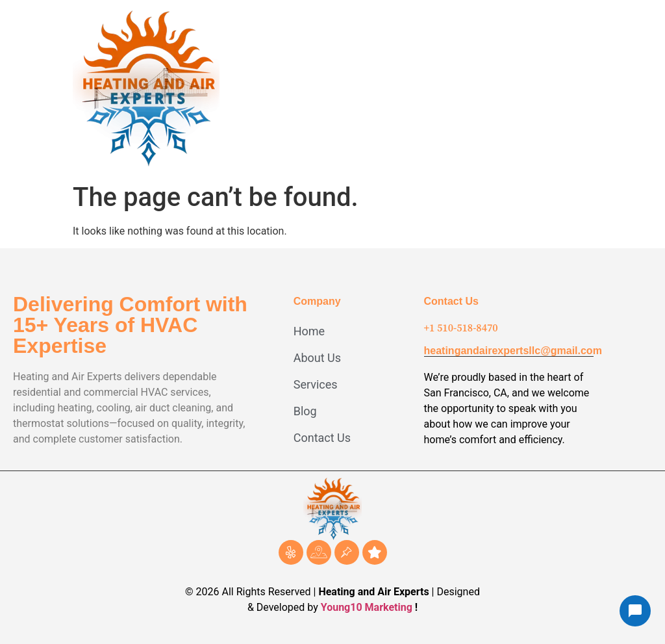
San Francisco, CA (466, 393)
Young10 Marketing (367, 607)
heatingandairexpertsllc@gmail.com (513, 351)
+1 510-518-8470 (461, 328)
